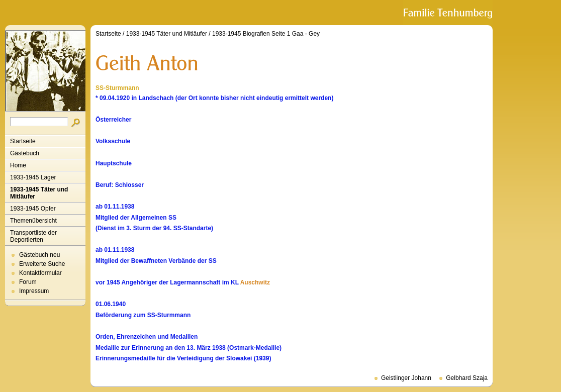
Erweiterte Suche (42, 264)
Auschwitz (255, 282)
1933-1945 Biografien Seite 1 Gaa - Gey (266, 34)
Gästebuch (25, 153)
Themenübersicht (33, 221)
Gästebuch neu (39, 255)
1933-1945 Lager (33, 177)
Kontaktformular (40, 273)
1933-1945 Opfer (33, 209)
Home (18, 165)
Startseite (23, 141)
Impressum (34, 291)
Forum (28, 282)
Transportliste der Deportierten (33, 236)
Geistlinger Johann (406, 378)
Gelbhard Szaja (467, 378)
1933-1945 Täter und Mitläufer (39, 193)
